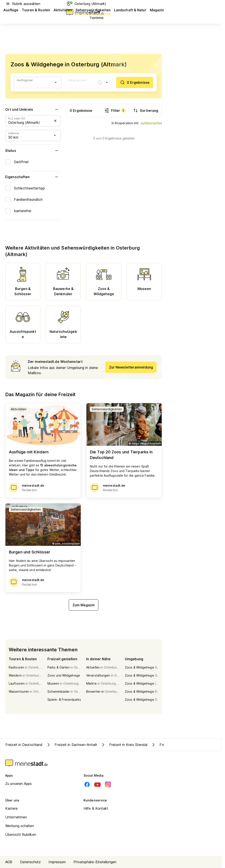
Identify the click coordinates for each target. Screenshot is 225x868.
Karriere (11, 808)
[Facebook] (87, 784)
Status (33, 151)
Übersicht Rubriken (21, 834)
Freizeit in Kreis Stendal (124, 745)
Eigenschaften (33, 177)
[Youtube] (97, 784)
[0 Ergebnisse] (135, 82)
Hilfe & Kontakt (96, 808)
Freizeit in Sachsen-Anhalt (71, 745)
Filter (115, 111)
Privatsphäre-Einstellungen (95, 862)
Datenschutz (30, 862)
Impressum (57, 862)
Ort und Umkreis (33, 109)
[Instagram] (108, 784)
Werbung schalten (20, 826)
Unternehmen (16, 817)
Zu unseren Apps (19, 784)
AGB (9, 862)
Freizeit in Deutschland (24, 745)
